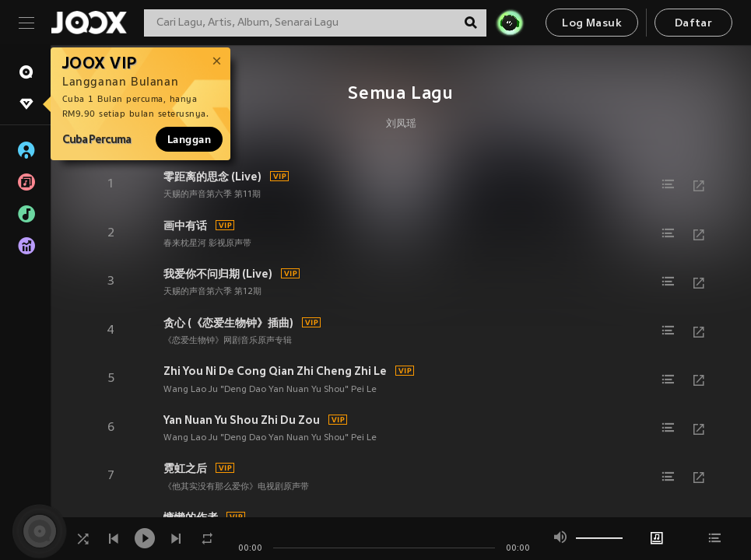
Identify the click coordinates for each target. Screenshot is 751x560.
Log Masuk (592, 24)
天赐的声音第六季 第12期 (212, 292)
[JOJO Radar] (510, 23)
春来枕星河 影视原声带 (207, 243)
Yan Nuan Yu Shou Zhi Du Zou (242, 420)
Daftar (693, 24)
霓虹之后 (185, 468)
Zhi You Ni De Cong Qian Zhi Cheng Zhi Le (275, 371)
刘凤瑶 (401, 124)
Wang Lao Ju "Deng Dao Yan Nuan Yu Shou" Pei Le (270, 390)
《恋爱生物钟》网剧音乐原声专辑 (228, 341)
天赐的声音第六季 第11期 (212, 194)
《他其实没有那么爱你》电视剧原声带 (236, 487)
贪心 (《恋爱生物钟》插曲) (228, 323)
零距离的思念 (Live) (212, 177)
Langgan (189, 139)
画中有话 (185, 226)
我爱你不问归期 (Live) (218, 274)
